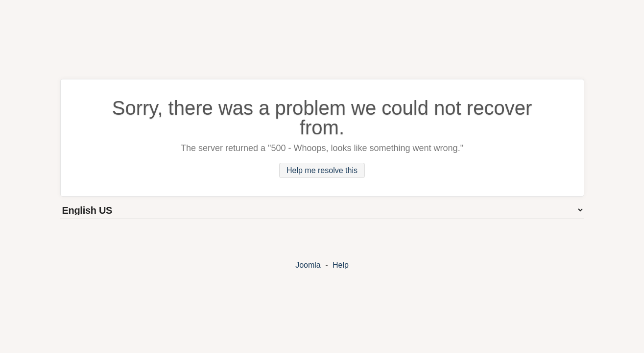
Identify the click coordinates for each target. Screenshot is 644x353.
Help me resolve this (322, 170)
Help (341, 265)
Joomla (308, 265)
